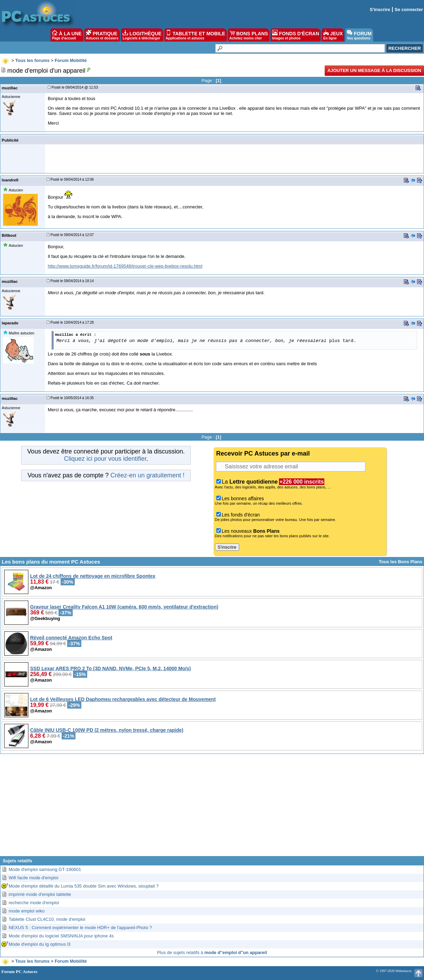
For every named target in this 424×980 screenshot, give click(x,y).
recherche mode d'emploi (34, 903)
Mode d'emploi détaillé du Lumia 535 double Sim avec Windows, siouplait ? (84, 886)
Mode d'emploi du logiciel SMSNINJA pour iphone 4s (61, 936)
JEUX (333, 35)
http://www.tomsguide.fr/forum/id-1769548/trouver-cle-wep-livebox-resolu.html (125, 266)
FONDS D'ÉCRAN (296, 35)
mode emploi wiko (27, 911)
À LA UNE (67, 35)
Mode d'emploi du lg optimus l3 (40, 944)
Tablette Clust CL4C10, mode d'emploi (47, 919)
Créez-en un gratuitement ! (147, 475)
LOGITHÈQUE (142, 35)
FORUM (359, 35)
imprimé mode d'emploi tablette (40, 894)
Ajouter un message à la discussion (374, 70)
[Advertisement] (212, 808)
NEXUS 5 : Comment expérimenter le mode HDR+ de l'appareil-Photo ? (80, 928)
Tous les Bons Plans (400, 562)
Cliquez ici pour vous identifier (105, 459)
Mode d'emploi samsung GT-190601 (45, 869)
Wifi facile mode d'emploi (33, 878)
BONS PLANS (249, 35)
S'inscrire (380, 10)
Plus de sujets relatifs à (212, 952)
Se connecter (409, 10)
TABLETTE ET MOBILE (196, 35)
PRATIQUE (102, 35)
